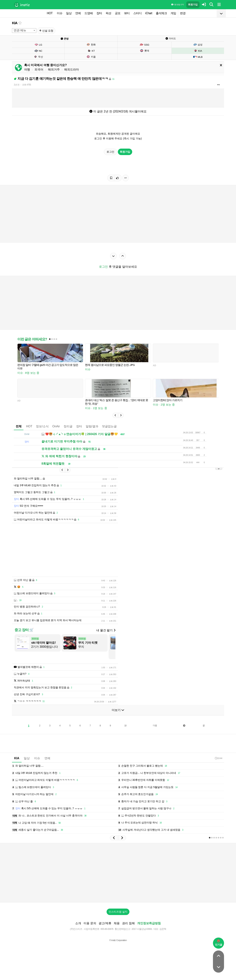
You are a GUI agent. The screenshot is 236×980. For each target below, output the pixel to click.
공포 (118, 13)
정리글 (68, 426)
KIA (15, 23)
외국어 (39, 69)
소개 (78, 923)
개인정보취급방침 (149, 923)
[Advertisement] (118, 873)
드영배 (89, 13)
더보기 (118, 710)
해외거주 (54, 69)
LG (38, 45)
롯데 (144, 51)
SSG (144, 45)
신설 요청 (46, 31)
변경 (183, 13)
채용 (117, 923)
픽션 (108, 13)
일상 (69, 13)
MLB (198, 57)
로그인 (110, 152)
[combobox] (24, 31)
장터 (99, 13)
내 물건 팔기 (106, 630)
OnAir (56, 426)
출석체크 (161, 13)
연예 (78, 13)
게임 (173, 13)
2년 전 (17, 85)
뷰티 (127, 13)
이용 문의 (90, 923)
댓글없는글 (109, 426)
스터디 (137, 13)
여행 (27, 69)
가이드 (171, 38)
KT (91, 51)
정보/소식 (42, 426)
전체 (19, 426)
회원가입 (193, 5)
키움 (91, 57)
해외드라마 (72, 69)
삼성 (198, 44)
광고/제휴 (105, 923)
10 (125, 726)
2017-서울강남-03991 (142, 929)
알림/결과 (92, 426)
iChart (149, 13)
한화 (91, 44)
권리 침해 (128, 923)
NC (38, 51)
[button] (115, 415)
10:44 (218, 758)
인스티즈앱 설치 (118, 912)
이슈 (60, 13)
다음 (155, 725)
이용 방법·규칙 (178, 5)
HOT (50, 13)
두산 (38, 57)
